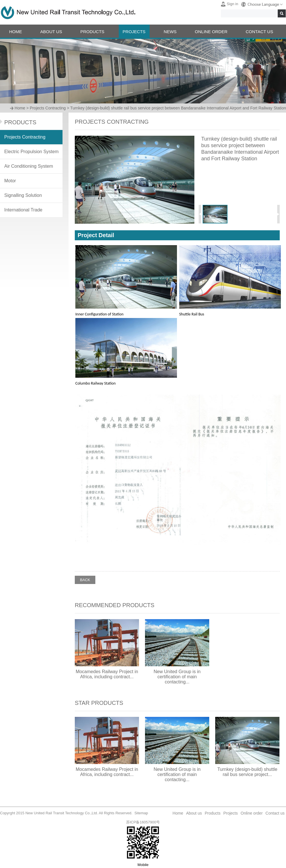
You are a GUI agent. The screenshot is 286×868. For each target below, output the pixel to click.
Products (213, 813)
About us (194, 813)
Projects (230, 813)
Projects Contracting (48, 108)
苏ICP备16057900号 (143, 822)
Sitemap (141, 813)
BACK (85, 580)
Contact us (275, 813)
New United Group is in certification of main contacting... (177, 677)
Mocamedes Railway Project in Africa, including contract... (107, 674)
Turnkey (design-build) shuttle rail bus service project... (247, 772)
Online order (252, 813)
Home (20, 108)
